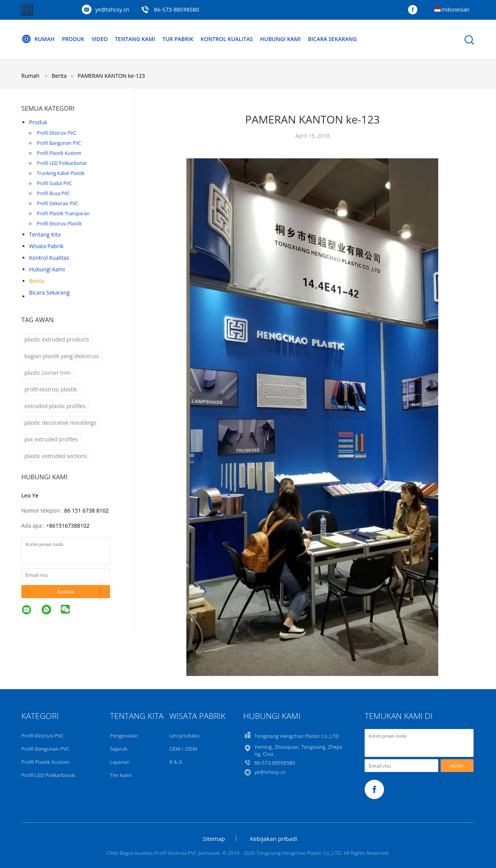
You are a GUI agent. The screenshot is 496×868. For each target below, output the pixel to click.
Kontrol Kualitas (227, 39)
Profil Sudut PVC (54, 183)
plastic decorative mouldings (60, 423)
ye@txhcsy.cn (112, 9)
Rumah (38, 39)
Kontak (66, 592)
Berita (37, 281)
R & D (176, 762)
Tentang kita (45, 234)
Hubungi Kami (281, 39)
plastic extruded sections (56, 456)
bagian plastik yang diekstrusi (62, 356)
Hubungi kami (47, 269)
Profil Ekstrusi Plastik (59, 224)
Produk (73, 39)
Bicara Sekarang (333, 39)
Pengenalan (124, 736)
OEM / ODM (183, 749)
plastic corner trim (47, 373)
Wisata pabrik (46, 246)
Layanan (120, 762)
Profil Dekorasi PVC (58, 203)
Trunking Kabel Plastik (61, 173)
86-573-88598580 (176, 9)
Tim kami (121, 775)
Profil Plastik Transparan (63, 214)
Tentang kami (135, 39)
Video (100, 39)
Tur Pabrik (178, 39)
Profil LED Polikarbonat (62, 163)
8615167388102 (69, 526)
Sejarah (119, 749)
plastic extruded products (57, 339)
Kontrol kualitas (49, 258)
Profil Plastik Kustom (59, 153)
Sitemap (214, 839)
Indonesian (456, 9)
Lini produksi (184, 736)
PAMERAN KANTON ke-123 (111, 76)
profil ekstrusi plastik (51, 389)
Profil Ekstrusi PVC (57, 133)
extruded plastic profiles (55, 406)
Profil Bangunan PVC (59, 143)
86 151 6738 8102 (86, 510)
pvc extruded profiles (51, 439)
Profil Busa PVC (53, 193)
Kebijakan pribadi (274, 839)
